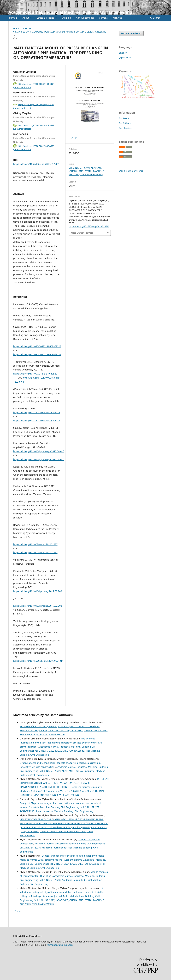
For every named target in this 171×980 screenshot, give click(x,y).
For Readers (125, 118)
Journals (13, 18)
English (123, 53)
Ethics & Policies (46, 18)
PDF (76, 138)
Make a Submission (131, 33)
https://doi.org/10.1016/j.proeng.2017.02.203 (38, 591)
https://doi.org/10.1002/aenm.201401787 (35, 544)
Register (150, 2)
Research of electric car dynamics (38, 726)
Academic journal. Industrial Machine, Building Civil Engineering (70, 12)
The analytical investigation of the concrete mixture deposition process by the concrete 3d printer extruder (61, 743)
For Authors (125, 123)
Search (155, 18)
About (26, 18)
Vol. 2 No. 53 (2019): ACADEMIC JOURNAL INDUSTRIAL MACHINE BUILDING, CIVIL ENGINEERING (60, 32)
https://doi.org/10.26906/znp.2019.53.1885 (36, 164)
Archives (117, 18)
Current (103, 18)
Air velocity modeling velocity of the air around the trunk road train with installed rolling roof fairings (62, 892)
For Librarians (126, 128)
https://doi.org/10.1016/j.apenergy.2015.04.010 (39, 451)
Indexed (66, 18)
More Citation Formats (82, 233)
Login (160, 2)
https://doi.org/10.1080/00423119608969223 (37, 346)
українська (125, 58)
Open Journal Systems (131, 171)
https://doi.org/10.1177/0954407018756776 (37, 412)
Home (16, 28)
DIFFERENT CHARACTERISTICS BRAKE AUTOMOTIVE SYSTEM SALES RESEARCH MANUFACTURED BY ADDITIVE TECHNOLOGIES (64, 783)
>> (20, 911)
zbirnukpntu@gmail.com (60, 945)
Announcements (85, 18)
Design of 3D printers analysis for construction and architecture (55, 803)
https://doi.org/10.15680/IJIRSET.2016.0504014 (38, 661)
